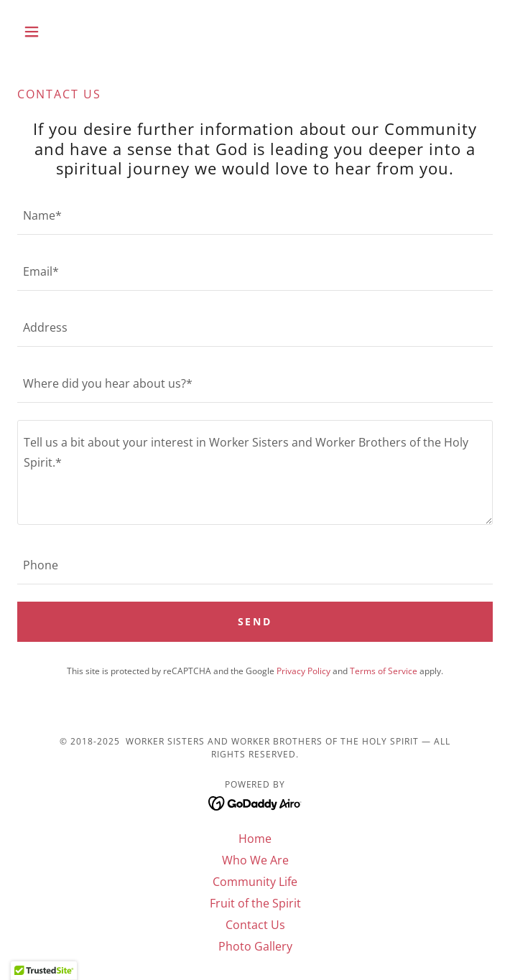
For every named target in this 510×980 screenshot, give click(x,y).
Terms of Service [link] (384, 671)
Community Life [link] (255, 882)
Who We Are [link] (255, 860)
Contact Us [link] (255, 925)
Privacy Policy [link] (303, 671)
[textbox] (255, 215)
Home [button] (255, 839)
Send (255, 621)
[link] (255, 802)
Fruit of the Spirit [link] (255, 903)
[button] (53, 32)
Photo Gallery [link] (255, 946)
